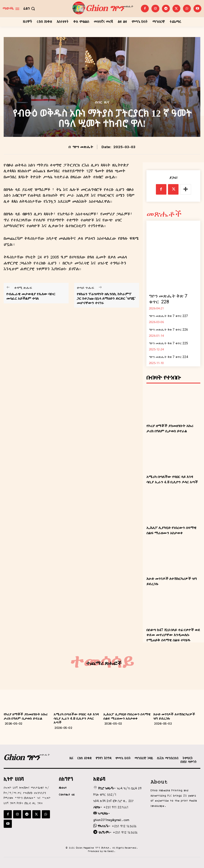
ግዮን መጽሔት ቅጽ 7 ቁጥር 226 (169, 330)
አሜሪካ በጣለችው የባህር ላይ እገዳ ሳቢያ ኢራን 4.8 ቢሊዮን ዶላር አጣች (172, 479)
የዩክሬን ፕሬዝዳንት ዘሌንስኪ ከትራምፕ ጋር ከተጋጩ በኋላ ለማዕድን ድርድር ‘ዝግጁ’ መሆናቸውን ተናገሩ (106, 298)
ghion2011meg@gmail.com (111, 820)
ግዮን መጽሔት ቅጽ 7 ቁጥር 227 (169, 316)
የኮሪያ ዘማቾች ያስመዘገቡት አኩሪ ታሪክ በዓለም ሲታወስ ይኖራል (170, 428)
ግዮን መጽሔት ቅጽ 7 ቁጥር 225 (169, 343)
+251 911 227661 (116, 807)
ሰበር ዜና (102, 102)
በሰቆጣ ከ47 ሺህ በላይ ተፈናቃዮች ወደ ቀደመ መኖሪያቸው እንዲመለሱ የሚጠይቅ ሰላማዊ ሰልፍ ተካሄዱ (173, 635)
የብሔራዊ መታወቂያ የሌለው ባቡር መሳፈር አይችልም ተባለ (31, 296)
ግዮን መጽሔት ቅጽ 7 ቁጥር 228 (168, 299)
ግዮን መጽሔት (83, 147)
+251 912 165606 (124, 826)
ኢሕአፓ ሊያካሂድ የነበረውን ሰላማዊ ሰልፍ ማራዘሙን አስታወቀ (171, 530)
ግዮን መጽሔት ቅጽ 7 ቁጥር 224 (169, 357)
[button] (30, 9)
